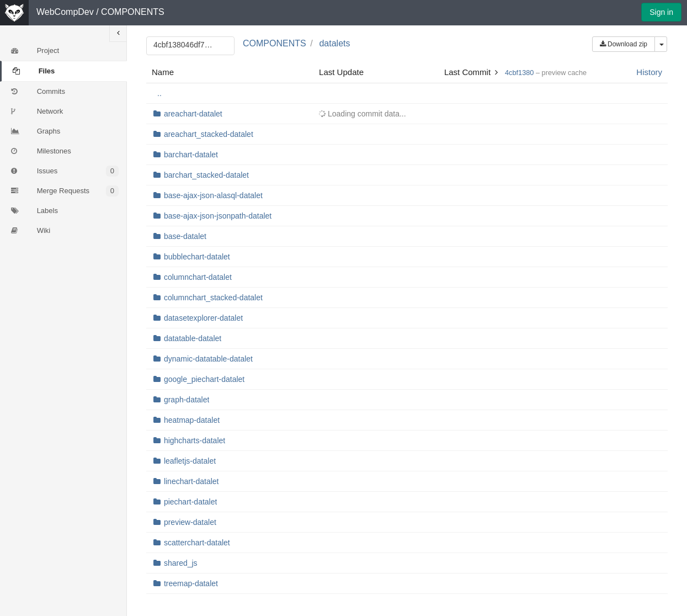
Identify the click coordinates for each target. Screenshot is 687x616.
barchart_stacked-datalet (206, 175)
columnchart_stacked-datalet (213, 298)
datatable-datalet (193, 338)
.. (159, 93)
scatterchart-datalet (197, 543)
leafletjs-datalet (190, 461)
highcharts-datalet (195, 440)
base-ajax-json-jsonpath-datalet (218, 216)
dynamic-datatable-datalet (208, 359)
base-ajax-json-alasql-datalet (213, 195)
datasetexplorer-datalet (203, 318)
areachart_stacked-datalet (209, 134)
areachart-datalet (193, 114)
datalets (334, 43)
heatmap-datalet (192, 420)
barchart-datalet (191, 155)
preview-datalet (190, 522)
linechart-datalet (191, 481)
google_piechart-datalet (204, 379)
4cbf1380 (519, 73)
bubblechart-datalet (197, 257)
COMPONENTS (133, 12)
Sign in (661, 12)
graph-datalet (187, 400)
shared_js (181, 563)
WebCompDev (65, 12)
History (649, 72)
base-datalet (185, 236)
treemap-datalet (191, 583)
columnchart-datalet (198, 277)
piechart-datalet (191, 502)
